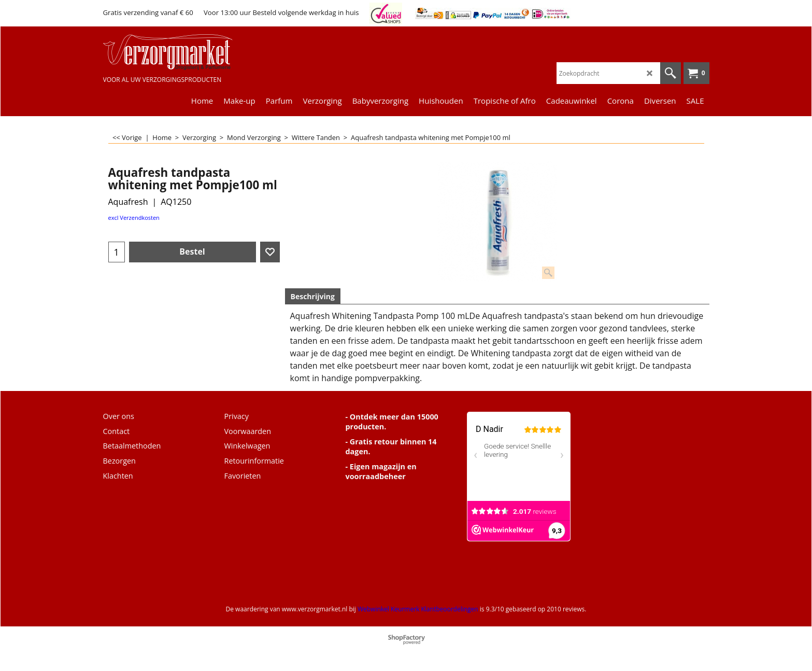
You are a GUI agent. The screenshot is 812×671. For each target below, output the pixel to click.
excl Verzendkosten (134, 218)
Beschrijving (313, 296)
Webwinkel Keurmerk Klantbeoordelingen (418, 609)
